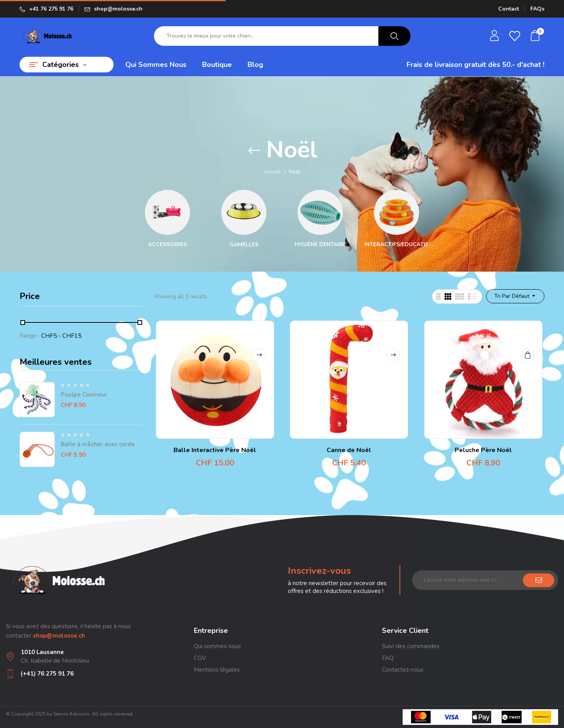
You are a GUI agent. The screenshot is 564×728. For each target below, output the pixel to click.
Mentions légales (217, 670)
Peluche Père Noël (483, 450)
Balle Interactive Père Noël (215, 450)
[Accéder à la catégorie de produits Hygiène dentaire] (320, 212)
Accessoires (167, 245)
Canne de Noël (349, 450)
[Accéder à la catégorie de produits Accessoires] (167, 212)
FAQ (388, 658)
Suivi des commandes (411, 646)
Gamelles (244, 245)
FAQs (537, 9)
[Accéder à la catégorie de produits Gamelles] (244, 212)
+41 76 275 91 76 (51, 9)
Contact (509, 9)
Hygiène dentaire (320, 245)
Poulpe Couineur (84, 395)
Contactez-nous (403, 670)
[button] (535, 36)
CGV (200, 658)
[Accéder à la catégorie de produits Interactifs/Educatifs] (397, 212)
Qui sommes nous (217, 646)
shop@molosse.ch (118, 9)
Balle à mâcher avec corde (98, 444)
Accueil (273, 172)
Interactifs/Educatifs (398, 245)
